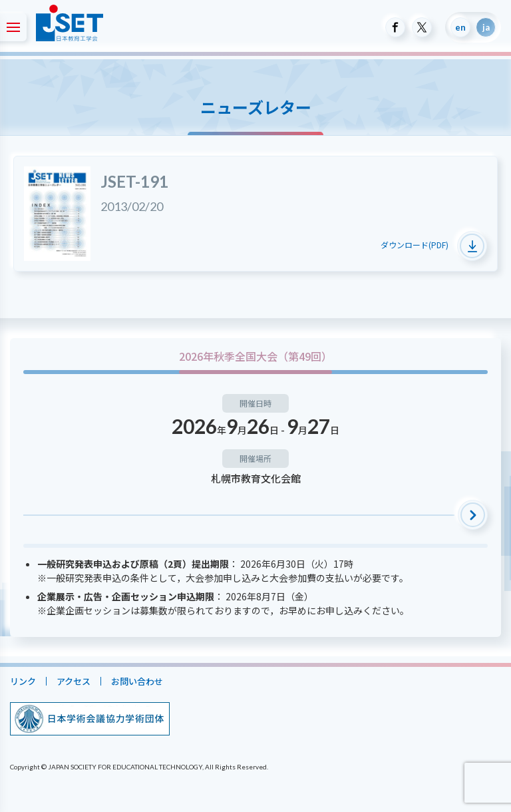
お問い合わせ (137, 681)
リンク (23, 681)
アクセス (74, 681)
